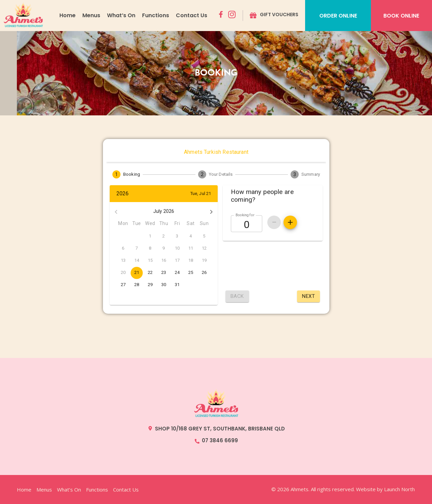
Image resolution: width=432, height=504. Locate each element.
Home (67, 16)
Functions (156, 16)
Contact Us (192, 16)
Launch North (399, 489)
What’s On (121, 16)
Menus (91, 16)
